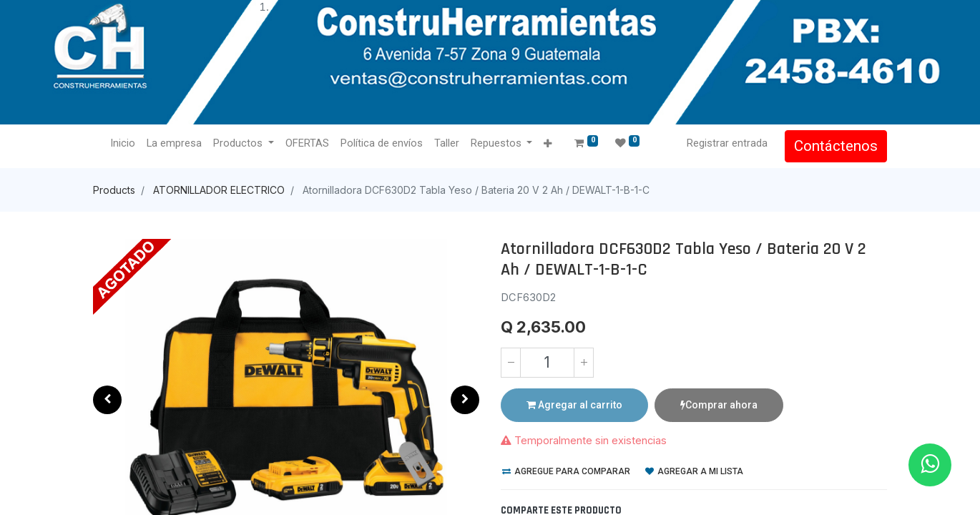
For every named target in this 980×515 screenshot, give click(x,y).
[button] (548, 144)
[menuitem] (123, 144)
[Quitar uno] (511, 363)
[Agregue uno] (584, 363)
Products (114, 190)
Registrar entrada (727, 143)
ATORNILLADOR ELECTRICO (219, 190)
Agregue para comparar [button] (566, 471)
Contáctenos (836, 146)
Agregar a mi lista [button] (694, 471)
